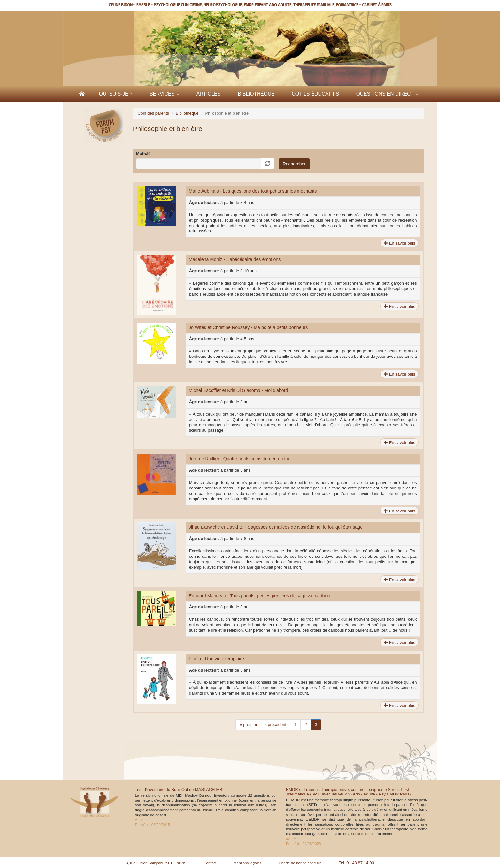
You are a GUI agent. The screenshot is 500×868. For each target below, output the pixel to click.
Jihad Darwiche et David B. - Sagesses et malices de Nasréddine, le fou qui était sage (276, 527)
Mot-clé (143, 154)
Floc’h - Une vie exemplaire (216, 659)
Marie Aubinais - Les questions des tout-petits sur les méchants (253, 191)
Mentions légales (248, 863)
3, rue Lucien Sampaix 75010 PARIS (156, 863)
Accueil (82, 94)
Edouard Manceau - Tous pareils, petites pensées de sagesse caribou (259, 596)
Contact (210, 863)
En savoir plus (399, 243)
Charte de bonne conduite (300, 863)
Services (164, 94)
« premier (248, 724)
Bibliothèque (256, 94)
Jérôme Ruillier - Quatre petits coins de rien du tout (240, 459)
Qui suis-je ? (116, 94)
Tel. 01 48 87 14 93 (356, 863)
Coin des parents (153, 113)
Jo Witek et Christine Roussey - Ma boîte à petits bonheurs (248, 327)
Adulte (140, 820)
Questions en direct (387, 94)
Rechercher (294, 164)
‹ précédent (276, 724)
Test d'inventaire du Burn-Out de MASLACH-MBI (179, 790)
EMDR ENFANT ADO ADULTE (268, 5)
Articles (209, 94)
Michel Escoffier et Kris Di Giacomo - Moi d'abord (238, 390)
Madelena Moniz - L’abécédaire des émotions (235, 259)
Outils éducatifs (315, 94)
